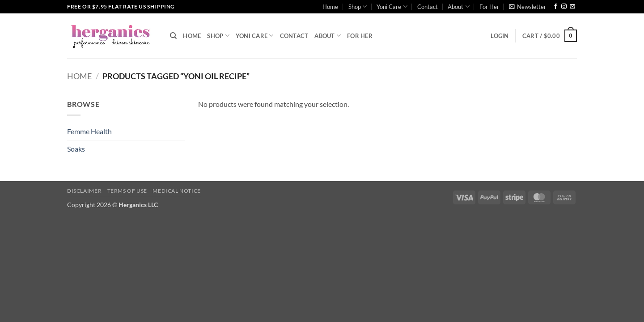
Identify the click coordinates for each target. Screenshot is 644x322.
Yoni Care (392, 6)
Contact (428, 7)
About (458, 6)
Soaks (76, 149)
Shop (358, 6)
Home (330, 7)
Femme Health (89, 131)
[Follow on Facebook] (555, 7)
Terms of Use (127, 191)
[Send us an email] (572, 7)
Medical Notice (177, 191)
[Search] (173, 36)
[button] (527, 7)
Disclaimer (84, 191)
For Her (489, 7)
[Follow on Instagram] (564, 7)
